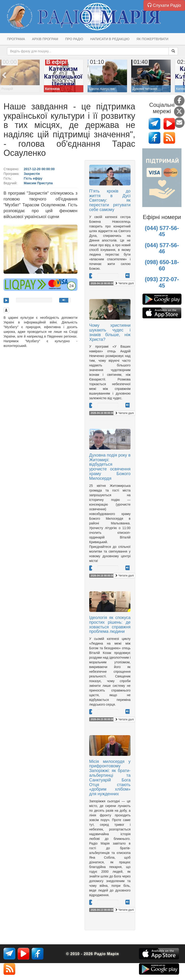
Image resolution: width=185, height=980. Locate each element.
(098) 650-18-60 (162, 265)
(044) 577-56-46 (162, 248)
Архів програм (45, 39)
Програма (16, 39)
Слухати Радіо (164, 5)
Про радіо (74, 39)
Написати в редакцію (110, 39)
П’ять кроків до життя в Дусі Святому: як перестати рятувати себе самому (110, 200)
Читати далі (124, 283)
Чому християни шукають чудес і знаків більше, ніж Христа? (110, 332)
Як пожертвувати (152, 39)
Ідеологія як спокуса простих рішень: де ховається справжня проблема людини (110, 625)
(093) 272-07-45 (162, 282)
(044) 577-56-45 (162, 231)
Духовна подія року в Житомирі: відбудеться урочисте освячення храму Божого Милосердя (110, 467)
